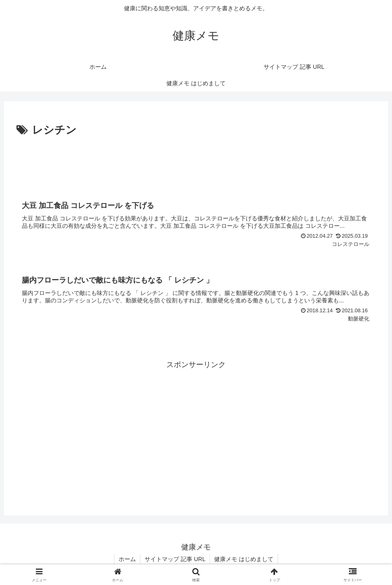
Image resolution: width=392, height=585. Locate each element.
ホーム (127, 559)
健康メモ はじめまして (244, 559)
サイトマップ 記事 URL (175, 559)
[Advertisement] (196, 162)
